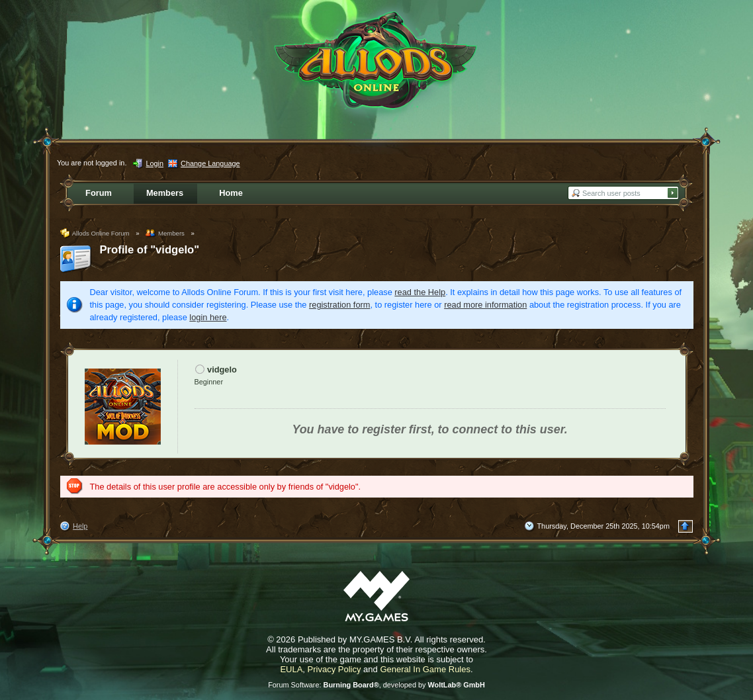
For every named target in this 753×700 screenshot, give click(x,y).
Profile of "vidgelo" (150, 250)
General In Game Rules (425, 669)
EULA (291, 669)
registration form (339, 305)
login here (208, 317)
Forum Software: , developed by (377, 685)
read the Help (420, 292)
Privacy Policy (334, 669)
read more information (485, 305)
